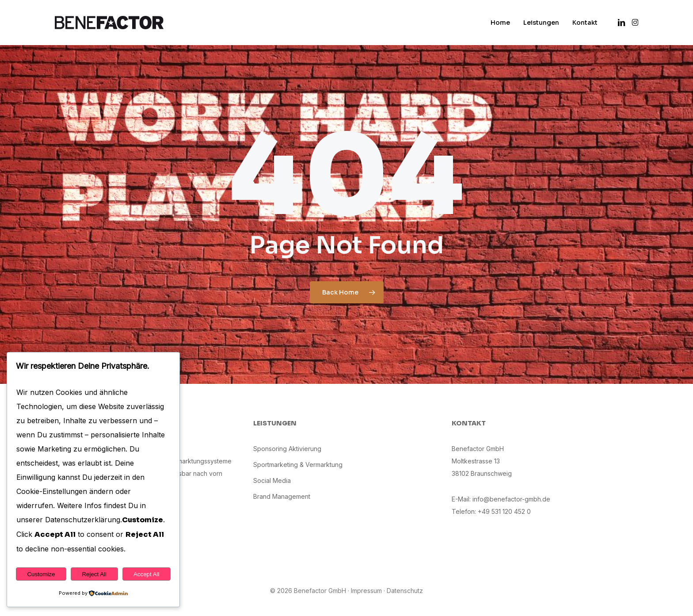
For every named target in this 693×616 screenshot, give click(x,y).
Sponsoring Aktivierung (287, 449)
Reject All (94, 574)
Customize (41, 574)
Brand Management (282, 496)
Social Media (272, 480)
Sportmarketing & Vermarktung (298, 465)
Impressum (366, 591)
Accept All (147, 574)
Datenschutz (405, 591)
